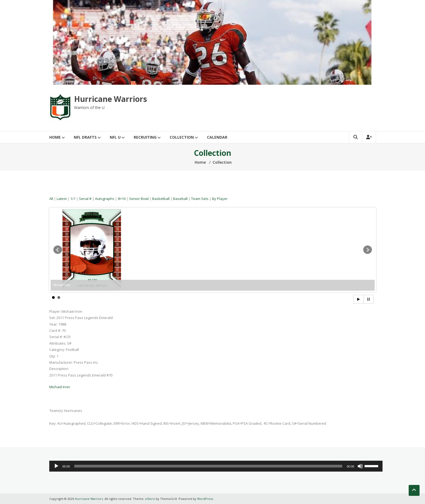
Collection (182, 137)
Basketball (161, 199)
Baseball (180, 199)
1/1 (73, 199)
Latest (62, 199)
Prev (58, 250)
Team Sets (200, 199)
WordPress (205, 499)
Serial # (85, 199)
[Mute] (360, 466)
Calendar (217, 137)
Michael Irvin (60, 387)
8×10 (122, 199)
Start (359, 299)
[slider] (208, 466)
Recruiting (145, 137)
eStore (150, 499)
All (51, 199)
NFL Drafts (85, 137)
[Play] (56, 466)
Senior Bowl (139, 199)
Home (55, 137)
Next (368, 250)
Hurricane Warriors (111, 99)
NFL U (115, 137)
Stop (369, 299)
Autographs (105, 199)
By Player (220, 199)
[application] (216, 466)
